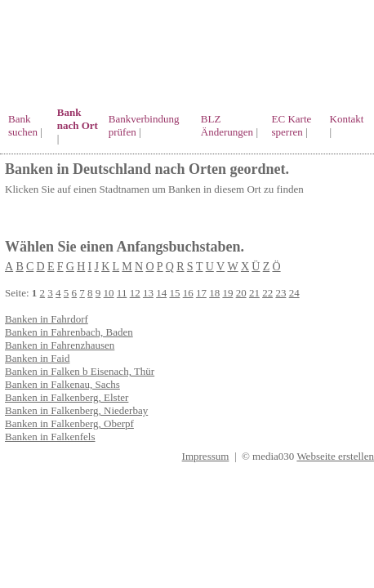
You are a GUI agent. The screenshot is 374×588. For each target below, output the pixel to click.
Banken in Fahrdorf (47, 319)
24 (294, 293)
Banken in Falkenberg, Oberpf (69, 423)
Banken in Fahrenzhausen (60, 345)
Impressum (206, 456)
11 (122, 293)
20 (241, 293)
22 (267, 293)
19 (227, 293)
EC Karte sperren (292, 125)
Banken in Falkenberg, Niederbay (76, 410)
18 (214, 293)
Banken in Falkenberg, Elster (67, 397)
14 (161, 293)
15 (174, 293)
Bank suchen (23, 125)
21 (254, 293)
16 (188, 293)
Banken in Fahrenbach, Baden (69, 332)
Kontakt (347, 119)
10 (109, 293)
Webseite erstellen (335, 456)
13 (148, 293)
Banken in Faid (37, 358)
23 (280, 293)
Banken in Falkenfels (50, 437)
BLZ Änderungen (227, 125)
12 (135, 293)
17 (201, 293)
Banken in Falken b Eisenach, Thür (80, 371)
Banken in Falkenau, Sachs (62, 384)
